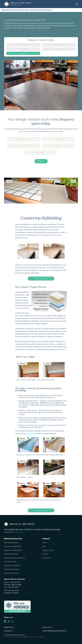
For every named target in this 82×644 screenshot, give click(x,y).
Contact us (31, 434)
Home (45, 543)
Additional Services (11, 573)
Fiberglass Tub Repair (12, 565)
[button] (77, 4)
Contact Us (47, 558)
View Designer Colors (41, 278)
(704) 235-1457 (20, 532)
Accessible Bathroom (12, 569)
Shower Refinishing (11, 554)
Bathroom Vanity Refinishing (14, 558)
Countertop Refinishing (13, 546)
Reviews (45, 554)
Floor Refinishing (10, 562)
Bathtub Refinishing (11, 543)
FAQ (44, 546)
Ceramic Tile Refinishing (13, 550)
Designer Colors (48, 550)
